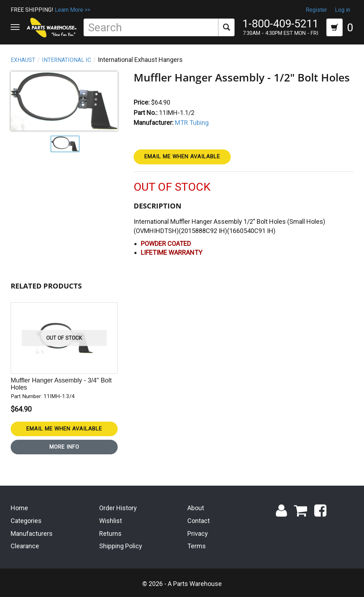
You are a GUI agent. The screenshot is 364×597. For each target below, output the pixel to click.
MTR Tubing (192, 123)
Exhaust (23, 60)
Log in (342, 10)
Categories (26, 521)
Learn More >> (73, 10)
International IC (66, 60)
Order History (118, 508)
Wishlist (111, 521)
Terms (197, 546)
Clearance (25, 546)
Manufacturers (32, 533)
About (196, 508)
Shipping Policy (121, 546)
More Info (64, 447)
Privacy (198, 533)
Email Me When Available (182, 157)
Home (19, 508)
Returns (110, 533)
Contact (199, 521)
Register (316, 10)
